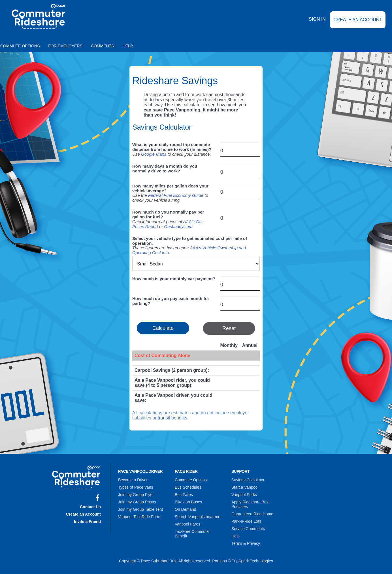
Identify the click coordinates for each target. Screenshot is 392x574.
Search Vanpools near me (198, 517)
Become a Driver (133, 480)
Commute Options (191, 480)
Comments (103, 46)
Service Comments (248, 529)
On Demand (185, 509)
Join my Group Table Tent (140, 509)
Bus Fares (184, 495)
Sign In (317, 19)
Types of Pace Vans (136, 487)
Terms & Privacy (246, 543)
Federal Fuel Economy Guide (176, 195)
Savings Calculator (248, 480)
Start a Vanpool (245, 487)
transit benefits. (173, 418)
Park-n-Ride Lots (246, 521)
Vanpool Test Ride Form (139, 517)
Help (128, 46)
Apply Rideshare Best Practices (251, 504)
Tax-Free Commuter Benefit (192, 534)
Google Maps (154, 154)
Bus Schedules (188, 487)
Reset (229, 328)
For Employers (65, 46)
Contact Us (90, 507)
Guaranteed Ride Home (252, 514)
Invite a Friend (87, 522)
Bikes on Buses (188, 502)
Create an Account (358, 20)
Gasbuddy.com (178, 226)
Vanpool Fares (188, 524)
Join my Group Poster (137, 502)
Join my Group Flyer (136, 495)
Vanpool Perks (244, 495)
